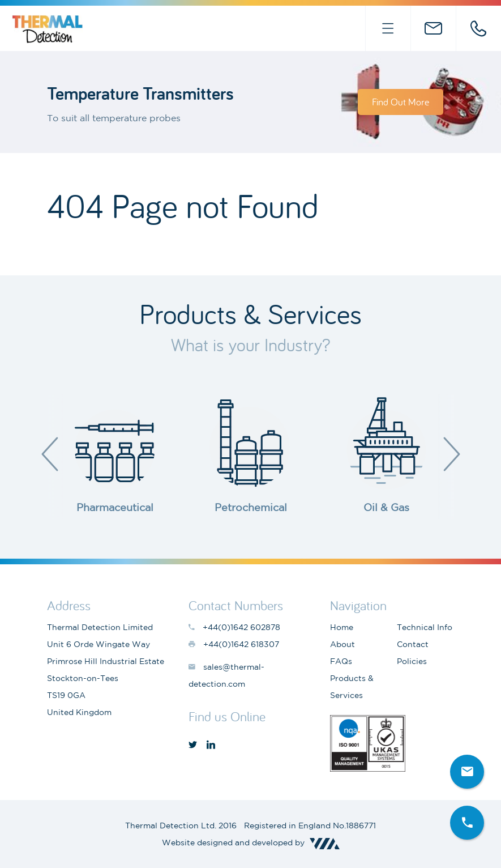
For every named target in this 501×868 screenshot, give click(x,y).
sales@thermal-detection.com (433, 28)
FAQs (341, 661)
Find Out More (401, 102)
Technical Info (425, 627)
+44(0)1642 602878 (478, 28)
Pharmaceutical (115, 507)
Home (342, 627)
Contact (413, 644)
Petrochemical (251, 507)
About (342, 644)
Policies (412, 661)
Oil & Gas (386, 507)
